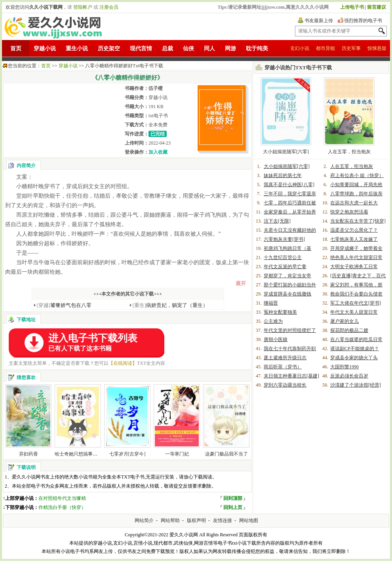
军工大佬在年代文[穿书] (356, 303)
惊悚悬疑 (377, 48)
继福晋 (271, 303)
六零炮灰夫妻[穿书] (284, 239)
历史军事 (351, 48)
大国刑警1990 (344, 367)
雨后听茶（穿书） (283, 367)
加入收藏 (158, 152)
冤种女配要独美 (280, 312)
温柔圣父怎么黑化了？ (354, 230)
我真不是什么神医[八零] (289, 185)
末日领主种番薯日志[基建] (291, 376)
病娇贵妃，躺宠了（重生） (170, 305)
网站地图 (249, 520)
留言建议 (377, 7)
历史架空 (109, 49)
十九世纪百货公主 (283, 257)
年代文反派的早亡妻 (285, 267)
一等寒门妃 (177, 454)
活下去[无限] (277, 221)
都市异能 (325, 48)
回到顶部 (233, 498)
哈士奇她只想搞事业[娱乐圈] (85, 454)
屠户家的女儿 (344, 321)
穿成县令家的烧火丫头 (354, 358)
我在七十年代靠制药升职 (290, 349)
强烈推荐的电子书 (363, 21)
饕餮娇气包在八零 (64, 305)
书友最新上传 (319, 21)
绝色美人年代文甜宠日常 (356, 257)
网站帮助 (170, 520)
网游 (230, 49)
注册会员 (109, 7)
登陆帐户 (83, 7)
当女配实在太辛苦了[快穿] (358, 221)
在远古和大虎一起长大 (354, 203)
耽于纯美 (257, 49)
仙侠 (188, 49)
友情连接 (223, 520)
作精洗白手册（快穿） (62, 507)
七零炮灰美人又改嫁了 (354, 239)
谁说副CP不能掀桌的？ (355, 349)
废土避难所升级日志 (285, 358)
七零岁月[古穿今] (127, 454)
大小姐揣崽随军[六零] (286, 152)
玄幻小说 (300, 48)
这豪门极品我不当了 (226, 454)
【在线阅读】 (123, 363)
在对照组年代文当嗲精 (62, 498)
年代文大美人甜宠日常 (354, 312)
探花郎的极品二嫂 (349, 330)
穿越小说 (45, 49)
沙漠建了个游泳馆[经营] (356, 385)
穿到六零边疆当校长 (285, 385)
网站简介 (144, 520)
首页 (16, 49)
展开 (241, 283)
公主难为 (273, 321)
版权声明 (196, 520)
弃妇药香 (29, 454)
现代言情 (141, 49)
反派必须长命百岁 (349, 376)
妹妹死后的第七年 (283, 175)
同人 (209, 49)
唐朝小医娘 (276, 339)
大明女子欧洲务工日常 (354, 267)
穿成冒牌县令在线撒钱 (287, 294)
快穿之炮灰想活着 (349, 212)
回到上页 (233, 507)
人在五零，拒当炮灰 (349, 152)
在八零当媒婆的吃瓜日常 (356, 339)
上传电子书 (352, 7)
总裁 (167, 49)
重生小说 (77, 49)
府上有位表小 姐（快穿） (357, 175)
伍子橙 (156, 88)
